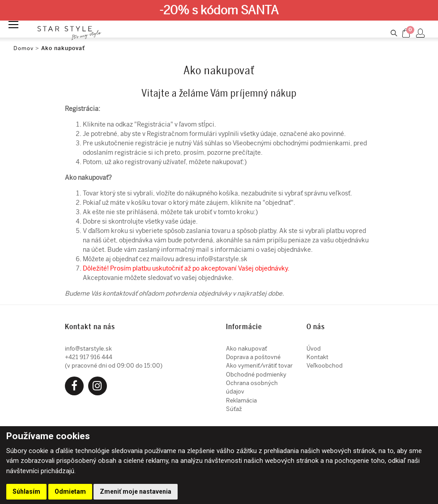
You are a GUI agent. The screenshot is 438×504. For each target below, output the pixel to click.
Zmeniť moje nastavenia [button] (136, 491)
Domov (23, 48)
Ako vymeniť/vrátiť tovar (259, 366)
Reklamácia (241, 400)
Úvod (314, 349)
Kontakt (317, 357)
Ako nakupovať (63, 48)
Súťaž (234, 409)
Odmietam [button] (70, 491)
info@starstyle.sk (222, 259)
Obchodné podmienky (256, 375)
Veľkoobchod (325, 366)
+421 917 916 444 (89, 357)
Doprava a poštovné (253, 357)
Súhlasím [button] (26, 491)
